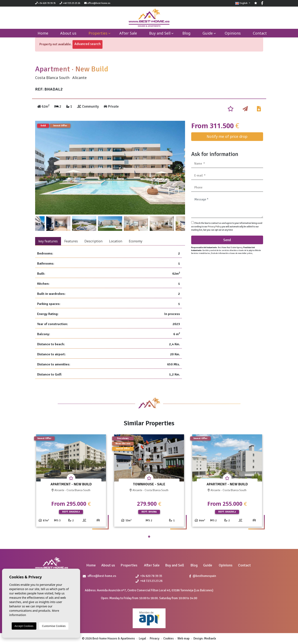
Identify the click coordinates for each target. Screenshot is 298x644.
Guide (208, 33)
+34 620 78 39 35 (45, 3)
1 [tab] (149, 537)
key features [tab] (48, 241)
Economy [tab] (136, 241)
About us (68, 33)
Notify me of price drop (227, 136)
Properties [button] (98, 33)
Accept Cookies (24, 626)
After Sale (128, 33)
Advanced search (87, 44)
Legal (142, 638)
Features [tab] (71, 241)
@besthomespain (203, 576)
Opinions (233, 33)
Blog (186, 33)
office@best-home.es (99, 3)
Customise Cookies (54, 626)
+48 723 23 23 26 (70, 3)
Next (180, 168)
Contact (260, 33)
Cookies (169, 638)
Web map (184, 638)
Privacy (155, 638)
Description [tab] (93, 241)
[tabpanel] (71, 482)
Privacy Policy (215, 227)
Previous (40, 168)
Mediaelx (210, 638)
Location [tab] (116, 241)
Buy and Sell (160, 33)
